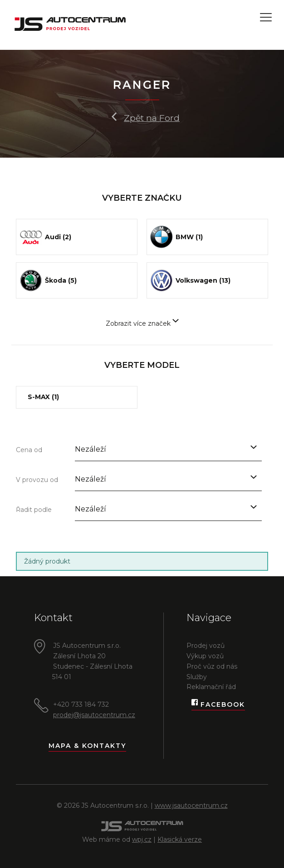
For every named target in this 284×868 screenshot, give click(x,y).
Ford (169, 118)
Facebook (218, 705)
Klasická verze (180, 839)
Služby (197, 677)
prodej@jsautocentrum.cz (94, 715)
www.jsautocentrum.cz (191, 805)
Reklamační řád (211, 687)
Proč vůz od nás (212, 666)
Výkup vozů (205, 656)
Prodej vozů (206, 646)
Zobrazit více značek (142, 323)
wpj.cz (142, 839)
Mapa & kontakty (87, 746)
